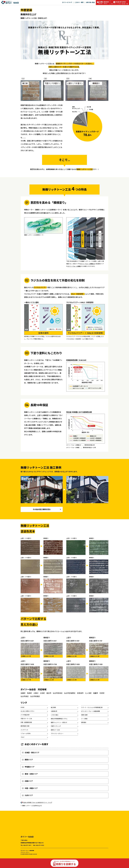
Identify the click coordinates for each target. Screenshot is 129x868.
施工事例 (53, 707)
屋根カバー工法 (55, 730)
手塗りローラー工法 (26, 719)
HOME (22, 707)
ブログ (22, 737)
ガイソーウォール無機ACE (87, 264)
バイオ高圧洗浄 (25, 715)
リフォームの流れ (26, 733)
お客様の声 (54, 711)
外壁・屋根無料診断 (26, 722)
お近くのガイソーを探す (34, 744)
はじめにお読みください (28, 711)
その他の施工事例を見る (42, 509)
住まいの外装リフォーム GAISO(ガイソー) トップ (38, 802)
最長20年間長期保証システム (59, 719)
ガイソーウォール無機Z (74, 266)
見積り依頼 (84, 715)
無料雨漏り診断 (25, 726)
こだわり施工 (55, 715)
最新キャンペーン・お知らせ (59, 722)
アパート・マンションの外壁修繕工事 (92, 707)
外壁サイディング (56, 726)
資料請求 (84, 722)
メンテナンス (24, 730)
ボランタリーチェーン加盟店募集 (91, 711)
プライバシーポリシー (57, 734)
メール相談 (84, 719)
